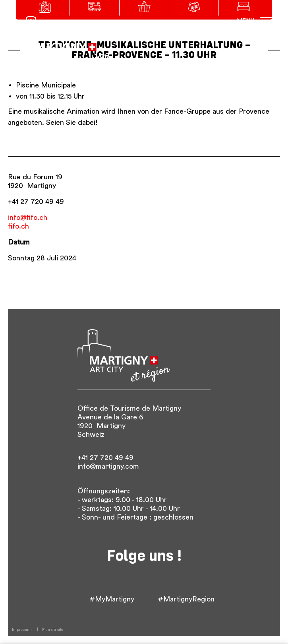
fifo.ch (18, 226)
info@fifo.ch (28, 217)
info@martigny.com (108, 466)
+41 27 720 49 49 (36, 202)
